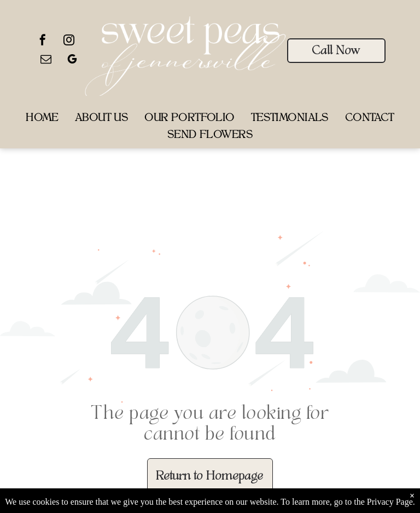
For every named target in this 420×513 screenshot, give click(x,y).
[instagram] (69, 41)
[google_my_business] (72, 60)
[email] (46, 60)
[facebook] (43, 41)
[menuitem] (42, 119)
